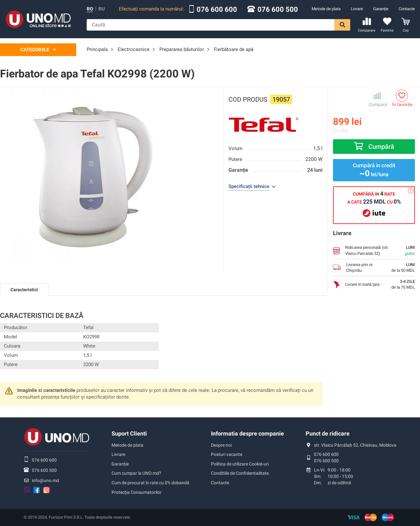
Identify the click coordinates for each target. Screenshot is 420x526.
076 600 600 (217, 10)
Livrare (357, 9)
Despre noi (221, 445)
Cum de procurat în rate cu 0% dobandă (150, 483)
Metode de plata (326, 9)
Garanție (381, 9)
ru (102, 9)
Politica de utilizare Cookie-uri (240, 464)
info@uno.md (45, 480)
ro (90, 9)
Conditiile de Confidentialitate (240, 473)
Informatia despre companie (247, 433)
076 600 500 (278, 10)
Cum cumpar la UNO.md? (136, 473)
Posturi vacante (227, 454)
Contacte (407, 9)
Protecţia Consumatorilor (137, 492)
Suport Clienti (129, 433)
